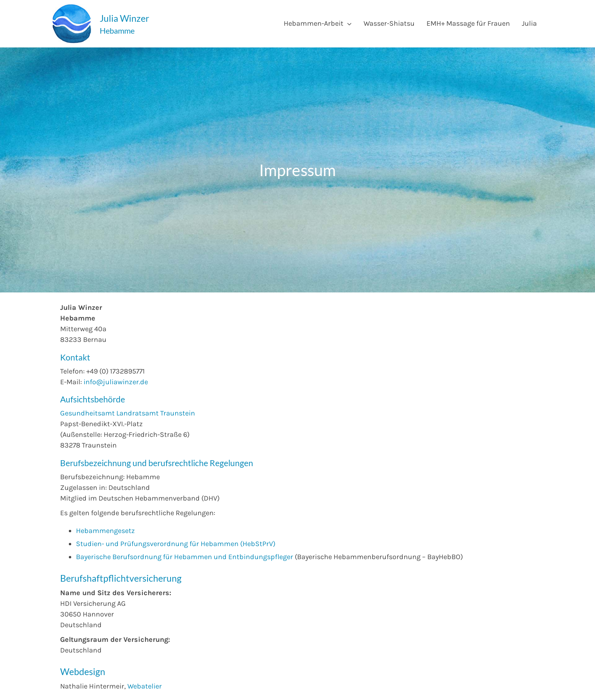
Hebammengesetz (105, 531)
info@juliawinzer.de (116, 382)
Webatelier (145, 686)
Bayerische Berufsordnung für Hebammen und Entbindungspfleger (185, 557)
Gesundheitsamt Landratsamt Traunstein (128, 413)
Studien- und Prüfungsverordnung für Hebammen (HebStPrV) (176, 544)
